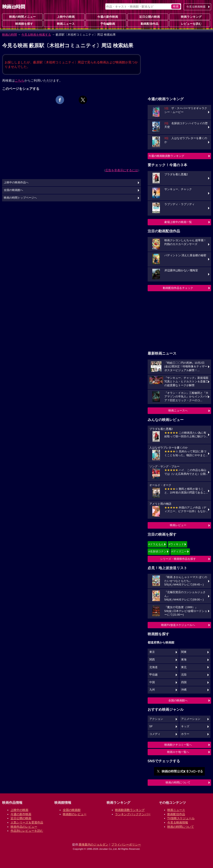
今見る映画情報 (178, 822)
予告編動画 (106, 24)
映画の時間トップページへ (20, 198)
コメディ (155, 734)
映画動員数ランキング (130, 810)
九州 (152, 690)
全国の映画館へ (178, 700)
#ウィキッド (176, 544)
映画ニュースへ (178, 410)
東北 (184, 667)
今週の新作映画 (106, 17)
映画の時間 (10, 35)
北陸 (184, 675)
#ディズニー (179, 551)
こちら (20, 80)
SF (151, 726)
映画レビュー (178, 525)
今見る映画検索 (196, 7)
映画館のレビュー (75, 814)
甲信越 (153, 675)
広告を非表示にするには (122, 170)
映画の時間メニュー (22, 17)
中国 (152, 682)
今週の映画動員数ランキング (166, 156)
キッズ (185, 726)
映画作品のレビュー (24, 827)
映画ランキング (190, 17)
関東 (184, 652)
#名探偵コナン (157, 551)
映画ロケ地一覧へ (178, 752)
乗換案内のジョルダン (93, 844)
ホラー (185, 734)
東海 (184, 660)
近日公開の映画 (148, 17)
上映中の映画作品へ (16, 183)
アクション (156, 719)
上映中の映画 (64, 17)
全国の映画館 (72, 810)
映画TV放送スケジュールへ (178, 625)
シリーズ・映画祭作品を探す (178, 559)
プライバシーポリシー (126, 844)
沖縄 (184, 690)
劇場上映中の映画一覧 (178, 222)
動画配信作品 (148, 24)
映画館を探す (22, 24)
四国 (184, 682)
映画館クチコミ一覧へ (178, 745)
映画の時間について (178, 782)
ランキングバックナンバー (133, 814)
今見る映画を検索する (36, 35)
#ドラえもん (156, 544)
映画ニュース (64, 24)
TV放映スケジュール (181, 818)
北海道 (153, 667)
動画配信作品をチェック (178, 288)
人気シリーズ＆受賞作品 (27, 822)
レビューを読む (190, 24)
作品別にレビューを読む (27, 831)
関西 (152, 660)
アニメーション (191, 719)
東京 (152, 652)
